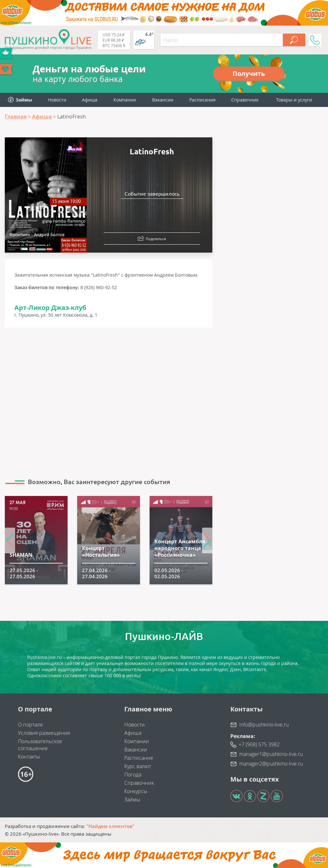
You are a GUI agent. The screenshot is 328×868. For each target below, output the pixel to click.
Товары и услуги (294, 100)
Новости (57, 100)
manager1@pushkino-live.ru (271, 754)
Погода (133, 775)
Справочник (245, 100)
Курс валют (138, 766)
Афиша (90, 100)
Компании (125, 100)
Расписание (139, 758)
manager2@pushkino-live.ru (271, 764)
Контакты (29, 757)
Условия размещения (44, 733)
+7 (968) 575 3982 (259, 744)
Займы (132, 799)
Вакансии (163, 100)
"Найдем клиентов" (110, 826)
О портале (30, 725)
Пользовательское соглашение (40, 745)
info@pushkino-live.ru (264, 725)
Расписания (202, 100)
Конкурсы (136, 791)
